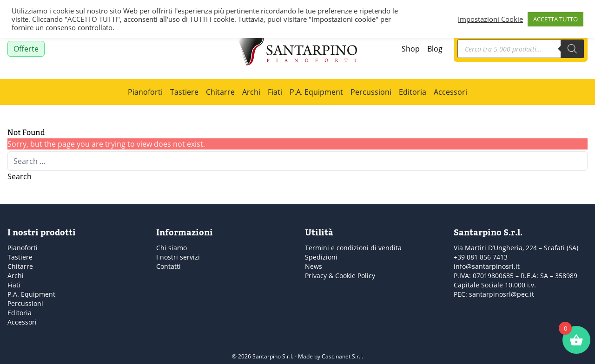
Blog (435, 49)
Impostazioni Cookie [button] (490, 19)
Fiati (275, 92)
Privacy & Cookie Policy (340, 276)
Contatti (169, 266)
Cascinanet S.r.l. (342, 356)
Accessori (450, 92)
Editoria (413, 92)
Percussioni (371, 92)
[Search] (572, 49)
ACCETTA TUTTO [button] (555, 19)
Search (20, 176)
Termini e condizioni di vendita (353, 248)
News (314, 266)
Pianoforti (145, 92)
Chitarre (220, 92)
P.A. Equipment (316, 92)
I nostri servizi (178, 257)
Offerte (26, 49)
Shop (411, 49)
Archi (251, 92)
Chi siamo (172, 248)
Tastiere (184, 92)
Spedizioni (321, 257)
